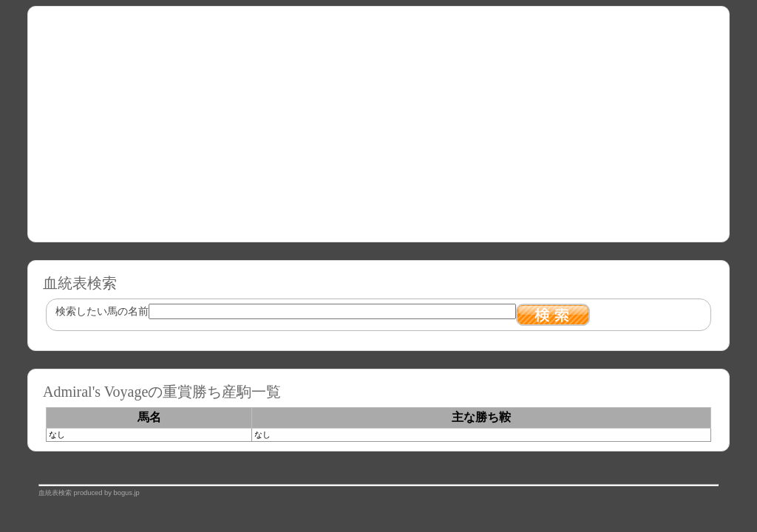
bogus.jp (127, 493)
